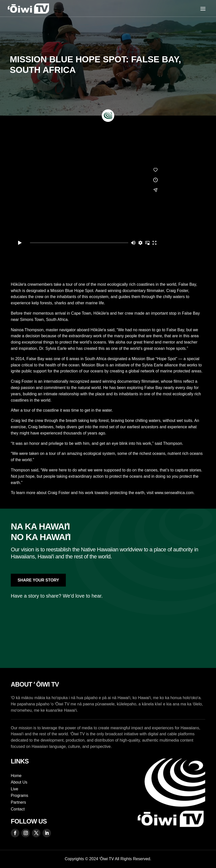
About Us (19, 782)
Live (14, 789)
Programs (19, 795)
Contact (18, 809)
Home (16, 776)
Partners (18, 802)
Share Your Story (38, 580)
